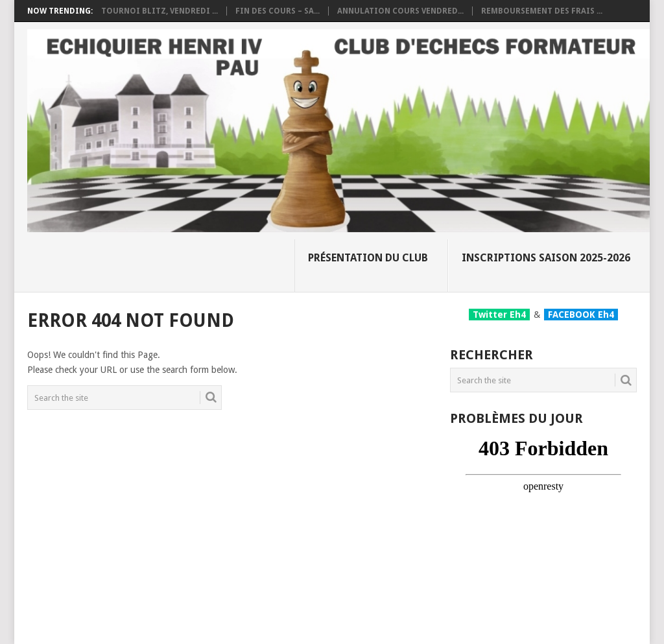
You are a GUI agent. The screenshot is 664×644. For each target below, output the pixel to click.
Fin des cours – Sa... (278, 11)
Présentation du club (368, 258)
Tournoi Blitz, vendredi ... (160, 11)
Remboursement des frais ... (542, 11)
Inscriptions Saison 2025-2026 (546, 258)
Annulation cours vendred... (400, 11)
